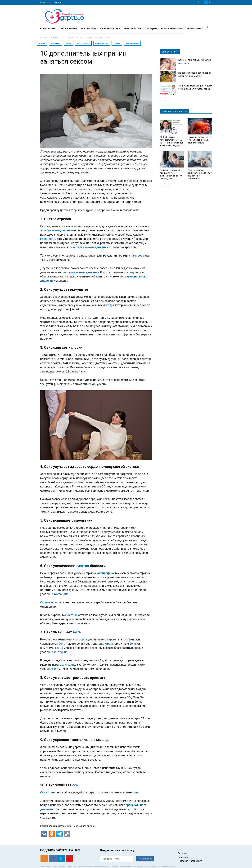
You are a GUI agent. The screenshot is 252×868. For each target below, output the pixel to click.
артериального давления (91, 247)
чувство (82, 566)
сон (75, 785)
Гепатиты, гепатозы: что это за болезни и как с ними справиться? (200, 140)
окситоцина (106, 573)
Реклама (182, 853)
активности (48, 239)
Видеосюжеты (102, 43)
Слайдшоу (56, 43)
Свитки (117, 43)
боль (77, 632)
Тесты (69, 43)
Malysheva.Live (132, 43)
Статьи (42, 43)
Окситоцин (47, 602)
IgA (112, 305)
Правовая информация (190, 861)
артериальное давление (57, 230)
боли (133, 644)
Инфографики (83, 43)
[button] (208, 27)
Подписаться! (145, 859)
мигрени (108, 644)
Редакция (183, 857)
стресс (139, 255)
